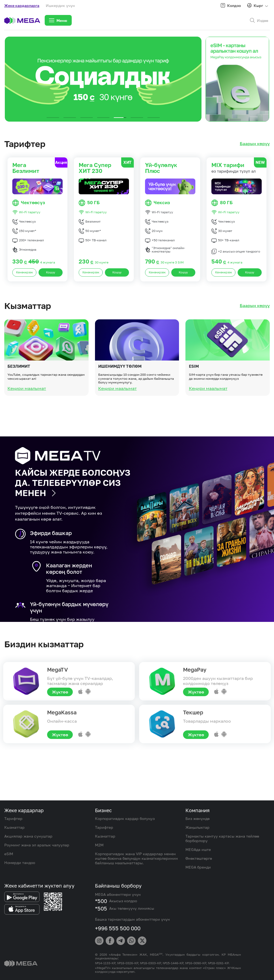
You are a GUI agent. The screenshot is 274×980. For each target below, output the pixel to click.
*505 (101, 908)
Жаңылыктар (197, 827)
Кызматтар (14, 827)
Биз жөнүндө (197, 818)
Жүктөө (60, 692)
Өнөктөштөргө (199, 858)
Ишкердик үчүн (60, 5)
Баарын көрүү (255, 144)
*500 (101, 901)
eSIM (9, 854)
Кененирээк (24, 272)
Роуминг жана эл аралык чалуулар (37, 845)
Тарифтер (13, 818)
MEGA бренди (198, 867)
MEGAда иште (198, 849)
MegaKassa (62, 712)
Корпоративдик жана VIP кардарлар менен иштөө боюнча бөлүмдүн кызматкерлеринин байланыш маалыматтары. (136, 858)
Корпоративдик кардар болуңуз (125, 818)
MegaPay (195, 669)
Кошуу (51, 272)
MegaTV (58, 669)
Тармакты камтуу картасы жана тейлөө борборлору (222, 838)
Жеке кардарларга (22, 5)
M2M (99, 845)
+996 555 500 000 (118, 928)
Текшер (193, 712)
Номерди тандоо (20, 863)
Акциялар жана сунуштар (28, 836)
